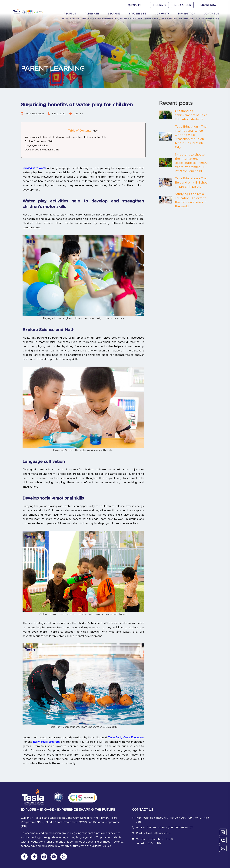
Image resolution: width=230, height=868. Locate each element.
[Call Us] (223, 840)
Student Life (138, 14)
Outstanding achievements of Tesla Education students (191, 115)
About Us (70, 14)
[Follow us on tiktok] (34, 857)
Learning (114, 14)
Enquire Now (207, 5)
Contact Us (211, 14)
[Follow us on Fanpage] (24, 857)
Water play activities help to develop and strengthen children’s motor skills (66, 137)
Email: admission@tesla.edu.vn (154, 833)
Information (187, 14)
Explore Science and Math (39, 141)
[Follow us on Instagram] (44, 857)
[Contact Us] (223, 832)
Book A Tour (182, 5)
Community (162, 14)
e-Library (159, 5)
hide (95, 130)
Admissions (92, 14)
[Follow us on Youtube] (54, 857)
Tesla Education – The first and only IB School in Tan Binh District (192, 182)
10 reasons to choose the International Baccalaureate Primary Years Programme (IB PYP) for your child (191, 163)
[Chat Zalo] (64, 857)
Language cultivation (36, 145)
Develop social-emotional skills (42, 149)
